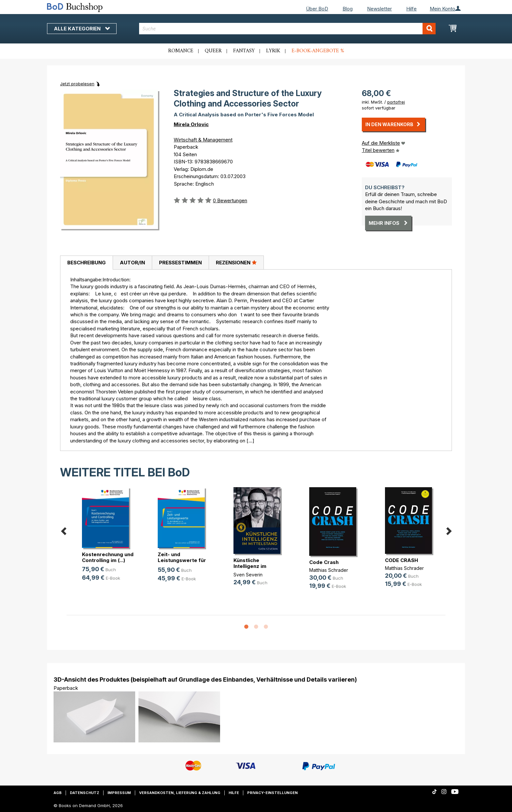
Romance (181, 51)
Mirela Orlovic (191, 124)
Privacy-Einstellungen (272, 793)
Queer (213, 51)
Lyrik (273, 51)
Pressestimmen (180, 263)
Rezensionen (236, 262)
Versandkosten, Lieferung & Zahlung (180, 793)
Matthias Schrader (329, 570)
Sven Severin (248, 575)
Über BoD (317, 9)
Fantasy (244, 51)
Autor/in (132, 263)
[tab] (86, 263)
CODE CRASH (401, 560)
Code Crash (324, 562)
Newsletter (379, 9)
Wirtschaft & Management (203, 140)
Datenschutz (85, 793)
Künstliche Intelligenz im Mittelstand (250, 566)
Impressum (119, 793)
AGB (58, 793)
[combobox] (288, 29)
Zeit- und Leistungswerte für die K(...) (182, 560)
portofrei (396, 102)
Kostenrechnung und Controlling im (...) (108, 557)
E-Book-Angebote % (318, 51)
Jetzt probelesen (77, 84)
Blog (348, 9)
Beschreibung (87, 263)
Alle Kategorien (82, 29)
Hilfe (411, 9)
